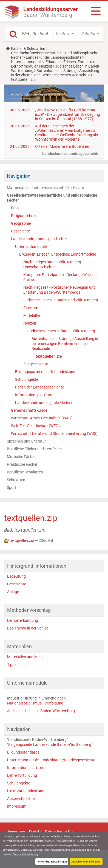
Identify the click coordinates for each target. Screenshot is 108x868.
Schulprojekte (27, 379)
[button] (65, 34)
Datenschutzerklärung (25, 854)
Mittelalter (32, 315)
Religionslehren (24, 216)
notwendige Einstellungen (52, 862)
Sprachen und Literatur (26, 441)
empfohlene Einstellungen (86, 862)
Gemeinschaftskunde (29, 410)
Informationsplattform (34, 395)
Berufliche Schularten (25, 472)
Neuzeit (46, 66)
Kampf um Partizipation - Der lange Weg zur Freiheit (60, 277)
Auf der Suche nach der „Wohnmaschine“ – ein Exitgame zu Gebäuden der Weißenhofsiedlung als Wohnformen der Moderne (66, 133)
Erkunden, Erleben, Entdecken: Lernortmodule (58, 254)
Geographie (21, 223)
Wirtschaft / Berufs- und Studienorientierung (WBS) (54, 433)
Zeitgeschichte (36, 364)
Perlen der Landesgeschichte (39, 387)
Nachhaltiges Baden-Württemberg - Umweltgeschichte (53, 264)
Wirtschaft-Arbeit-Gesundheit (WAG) (42, 418)
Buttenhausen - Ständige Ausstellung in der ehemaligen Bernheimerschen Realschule (55, 73)
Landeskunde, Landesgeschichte (54, 57)
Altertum (31, 308)
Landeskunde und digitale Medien (43, 403)
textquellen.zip (49, 356)
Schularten (16, 480)
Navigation (19, 176)
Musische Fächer (21, 457)
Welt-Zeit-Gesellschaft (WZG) (35, 426)
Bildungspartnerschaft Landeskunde (46, 372)
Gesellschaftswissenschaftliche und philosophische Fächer (52, 198)
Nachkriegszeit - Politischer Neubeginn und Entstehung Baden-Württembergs (59, 290)
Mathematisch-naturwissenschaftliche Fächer (46, 187)
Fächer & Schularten (28, 49)
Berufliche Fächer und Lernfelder (34, 449)
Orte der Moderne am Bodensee (62, 146)
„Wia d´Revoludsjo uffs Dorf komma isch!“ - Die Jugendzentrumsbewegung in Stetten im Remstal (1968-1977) (68, 114)
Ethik (15, 208)
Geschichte (20, 231)
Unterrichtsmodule (27, 62)
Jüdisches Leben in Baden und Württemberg (61, 300)
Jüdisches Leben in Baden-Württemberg (61, 331)
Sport (12, 487)
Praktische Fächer (22, 464)
